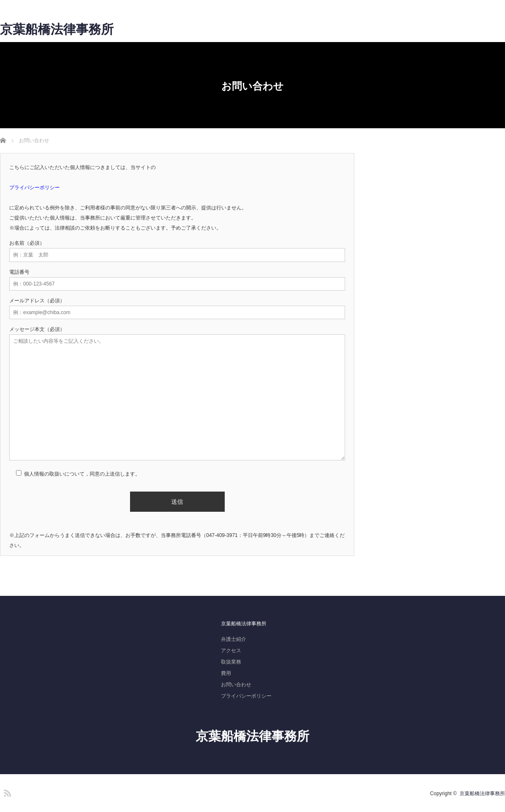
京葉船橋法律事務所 (57, 29)
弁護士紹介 (234, 639)
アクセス (231, 651)
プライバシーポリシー (246, 696)
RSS (6, 792)
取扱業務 (231, 662)
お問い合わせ (236, 685)
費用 (226, 673)
